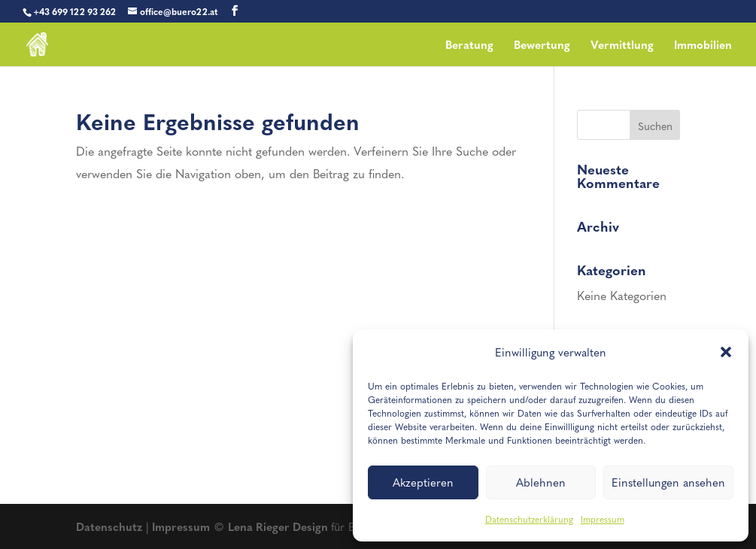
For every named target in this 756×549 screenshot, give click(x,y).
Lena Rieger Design (279, 526)
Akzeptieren (423, 482)
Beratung (469, 46)
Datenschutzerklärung (529, 519)
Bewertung (542, 46)
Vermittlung (622, 46)
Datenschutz (109, 526)
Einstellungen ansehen (668, 482)
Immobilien (703, 46)
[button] (726, 352)
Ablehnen (541, 482)
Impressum (603, 519)
